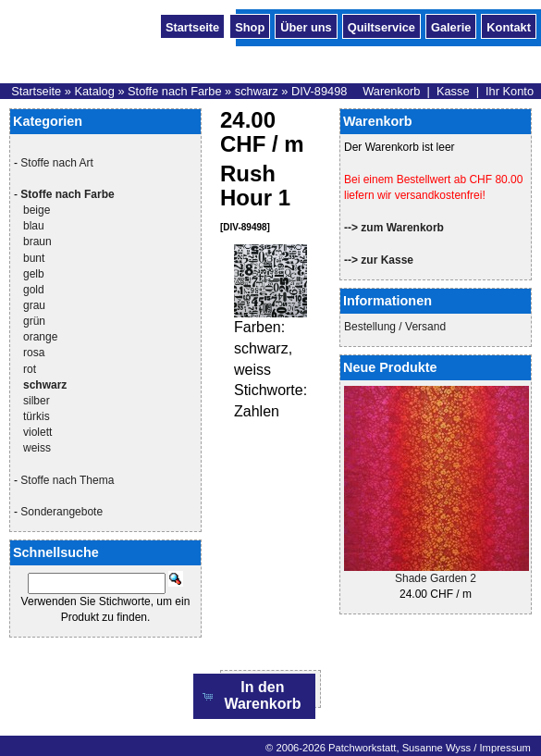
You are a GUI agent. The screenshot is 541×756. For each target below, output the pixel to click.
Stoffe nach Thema (67, 480)
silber (37, 401)
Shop (250, 26)
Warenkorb (391, 91)
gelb (34, 274)
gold (34, 290)
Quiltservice (381, 26)
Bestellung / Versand (395, 327)
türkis (37, 416)
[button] (255, 696)
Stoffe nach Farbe (175, 91)
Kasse (453, 91)
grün (34, 321)
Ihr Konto (510, 91)
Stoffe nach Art (57, 163)
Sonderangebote (61, 512)
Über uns (306, 26)
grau (34, 305)
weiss (37, 448)
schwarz (257, 91)
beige (37, 210)
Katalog (94, 91)
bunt (34, 258)
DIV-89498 (319, 91)
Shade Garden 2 (436, 578)
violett (37, 432)
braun (37, 242)
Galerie (451, 26)
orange (40, 337)
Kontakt (509, 26)
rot (30, 369)
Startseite (192, 26)
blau (34, 226)
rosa (34, 353)
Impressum (504, 748)
